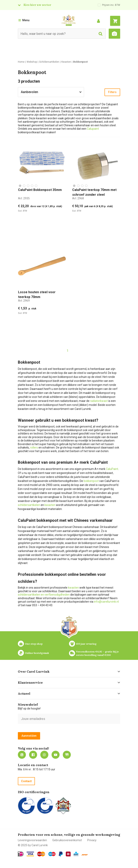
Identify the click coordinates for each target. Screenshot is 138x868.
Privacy (92, 840)
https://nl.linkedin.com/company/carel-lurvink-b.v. (22, 755)
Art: (24, 198)
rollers (34, 448)
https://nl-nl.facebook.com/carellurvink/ (33, 755)
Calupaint (93, 129)
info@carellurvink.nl (106, 602)
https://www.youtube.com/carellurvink (56, 755)
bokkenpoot (91, 481)
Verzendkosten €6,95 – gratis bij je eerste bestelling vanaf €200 (98, 653)
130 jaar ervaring (86, 644)
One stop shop (34, 644)
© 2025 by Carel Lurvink (33, 845)
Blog (67, 755)
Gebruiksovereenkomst (67, 840)
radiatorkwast (99, 401)
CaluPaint (112, 469)
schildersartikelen (29, 505)
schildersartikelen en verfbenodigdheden (44, 595)
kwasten (50, 505)
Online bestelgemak (37, 653)
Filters (112, 92)
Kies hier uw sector (37, 5)
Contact (26, 781)
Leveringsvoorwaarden (32, 840)
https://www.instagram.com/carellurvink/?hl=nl (44, 755)
